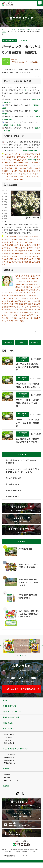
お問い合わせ (8, 723)
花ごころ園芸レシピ (13, 478)
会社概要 (7, 777)
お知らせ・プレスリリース (13, 712)
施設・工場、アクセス (11, 780)
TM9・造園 (8, 740)
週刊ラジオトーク (13, 496)
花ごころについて (9, 706)
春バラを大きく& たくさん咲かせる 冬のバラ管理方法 (22, 462)
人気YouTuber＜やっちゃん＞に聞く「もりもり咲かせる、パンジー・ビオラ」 (23, 471)
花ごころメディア (14, 29)
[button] (18, 655)
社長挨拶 (7, 774)
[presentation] (1, 646)
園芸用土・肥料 (9, 734)
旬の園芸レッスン (13, 484)
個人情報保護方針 (9, 856)
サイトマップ (23, 856)
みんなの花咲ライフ (28, 29)
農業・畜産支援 (9, 743)
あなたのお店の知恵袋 (11, 717)
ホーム (4, 29)
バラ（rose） (8, 737)
